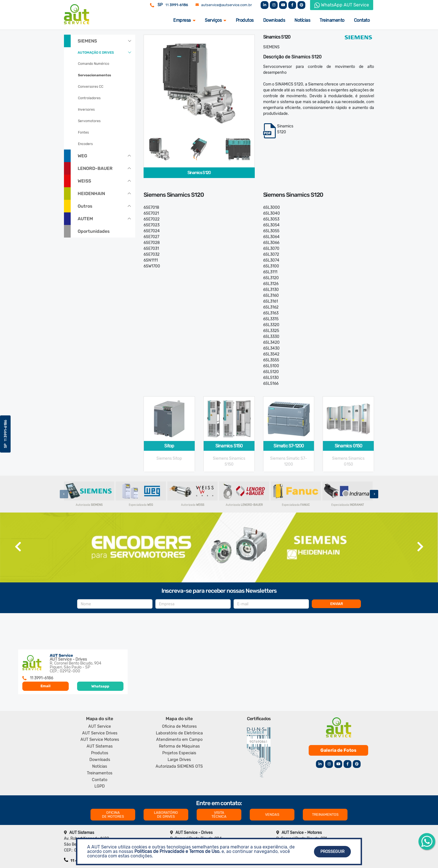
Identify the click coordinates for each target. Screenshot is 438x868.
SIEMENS (87, 41)
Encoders (85, 144)
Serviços (216, 20)
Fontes (83, 132)
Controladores (89, 98)
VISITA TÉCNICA (219, 814)
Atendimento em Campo (179, 740)
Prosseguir (332, 852)
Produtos (245, 20)
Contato (362, 20)
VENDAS (272, 814)
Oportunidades (94, 231)
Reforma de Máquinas (179, 746)
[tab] (159, 149)
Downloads (274, 20)
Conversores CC (91, 87)
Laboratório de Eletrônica (179, 733)
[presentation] (64, 494)
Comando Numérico (94, 64)
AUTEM (85, 219)
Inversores (86, 110)
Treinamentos (100, 773)
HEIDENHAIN (91, 194)
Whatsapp (100, 686)
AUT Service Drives (100, 733)
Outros (85, 206)
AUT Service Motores (100, 740)
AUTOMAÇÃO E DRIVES (96, 53)
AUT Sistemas (100, 746)
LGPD (100, 786)
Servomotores (89, 121)
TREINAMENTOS (325, 814)
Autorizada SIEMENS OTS (179, 766)
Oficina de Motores (179, 726)
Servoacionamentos (95, 75)
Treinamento (332, 20)
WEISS (84, 181)
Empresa (184, 20)
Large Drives (179, 760)
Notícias (302, 20)
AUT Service (100, 726)
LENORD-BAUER (95, 168)
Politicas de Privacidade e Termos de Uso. (177, 851)
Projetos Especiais (179, 753)
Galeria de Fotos (338, 750)
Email (46, 686)
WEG (82, 156)
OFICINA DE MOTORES (113, 814)
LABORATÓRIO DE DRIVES (166, 814)
